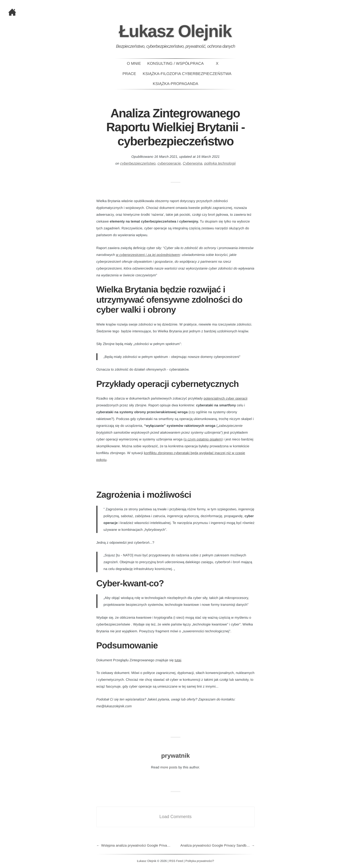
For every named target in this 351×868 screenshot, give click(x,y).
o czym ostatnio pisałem (203, 439)
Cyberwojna (193, 163)
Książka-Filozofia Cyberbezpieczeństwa (187, 74)
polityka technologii (220, 163)
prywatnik (175, 756)
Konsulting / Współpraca (175, 64)
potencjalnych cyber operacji (226, 398)
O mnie (134, 64)
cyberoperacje (169, 163)
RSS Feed (176, 861)
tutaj (178, 660)
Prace (129, 74)
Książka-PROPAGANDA (175, 84)
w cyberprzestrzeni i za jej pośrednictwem (148, 255)
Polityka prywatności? (200, 861)
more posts (169, 767)
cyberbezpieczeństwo (138, 163)
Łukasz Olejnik (175, 31)
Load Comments (175, 817)
